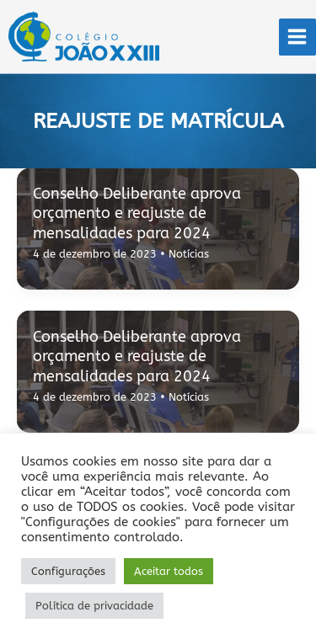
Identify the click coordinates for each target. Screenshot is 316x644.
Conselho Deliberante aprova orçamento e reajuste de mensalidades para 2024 (137, 213)
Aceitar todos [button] (169, 571)
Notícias (189, 254)
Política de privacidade (94, 606)
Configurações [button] (68, 571)
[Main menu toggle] (297, 37)
